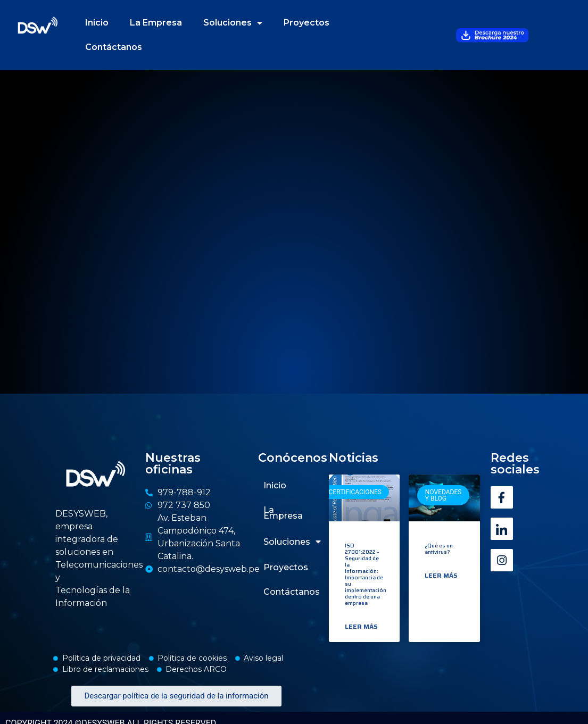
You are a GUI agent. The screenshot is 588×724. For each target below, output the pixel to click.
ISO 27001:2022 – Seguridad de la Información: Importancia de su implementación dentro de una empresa (366, 574)
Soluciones (233, 23)
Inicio (97, 23)
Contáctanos (114, 47)
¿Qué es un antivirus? (439, 549)
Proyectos (307, 23)
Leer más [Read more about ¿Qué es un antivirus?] (441, 576)
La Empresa (156, 23)
